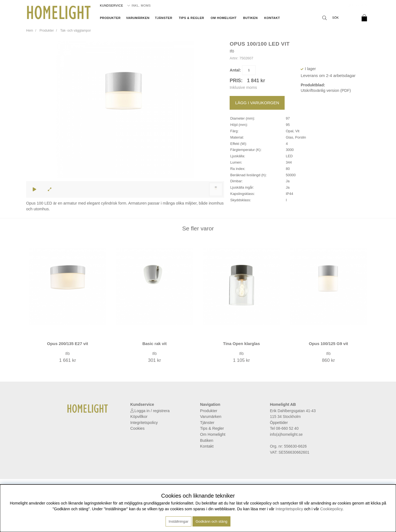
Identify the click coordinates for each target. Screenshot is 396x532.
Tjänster (163, 18)
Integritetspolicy (144, 423)
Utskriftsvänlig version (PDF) (326, 90)
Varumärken (138, 18)
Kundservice (112, 5)
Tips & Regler (191, 18)
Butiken (250, 18)
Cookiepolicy (331, 509)
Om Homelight (224, 18)
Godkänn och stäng (211, 521)
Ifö (232, 51)
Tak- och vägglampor (75, 31)
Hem (30, 31)
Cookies (137, 428)
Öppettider (279, 423)
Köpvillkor (139, 417)
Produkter (110, 18)
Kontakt (272, 18)
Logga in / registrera (152, 411)
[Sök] (338, 18)
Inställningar (178, 521)
